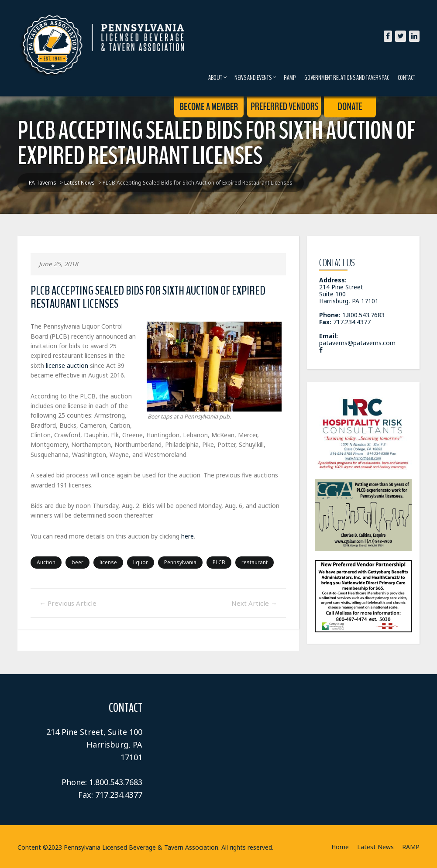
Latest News (375, 847)
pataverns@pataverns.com (357, 343)
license (108, 562)
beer (77, 562)
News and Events (255, 78)
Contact (406, 78)
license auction (67, 365)
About (218, 78)
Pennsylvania (180, 562)
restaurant (255, 562)
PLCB (219, 562)
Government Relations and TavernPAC (347, 78)
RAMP (290, 78)
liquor (141, 562)
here (188, 536)
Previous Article (68, 603)
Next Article (254, 603)
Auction (46, 562)
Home (340, 847)
